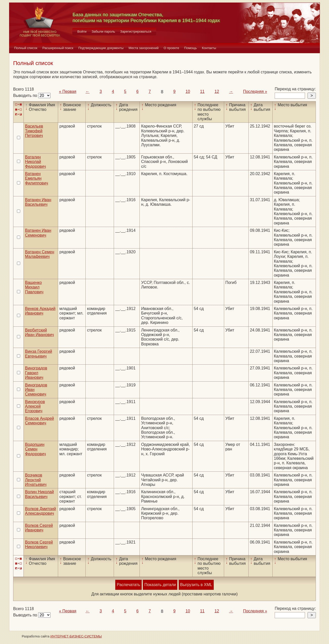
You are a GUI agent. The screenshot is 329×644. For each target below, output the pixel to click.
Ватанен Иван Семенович (38, 233)
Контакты (209, 48)
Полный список (26, 48)
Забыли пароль (103, 32)
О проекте (171, 48)
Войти (82, 32)
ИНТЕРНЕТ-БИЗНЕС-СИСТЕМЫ (76, 636)
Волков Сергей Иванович (39, 528)
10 (188, 91)
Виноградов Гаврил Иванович (36, 373)
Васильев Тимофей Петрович (34, 131)
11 (202, 91)
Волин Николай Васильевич (39, 494)
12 (217, 91)
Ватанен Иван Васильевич (38, 202)
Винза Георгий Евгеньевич (39, 354)
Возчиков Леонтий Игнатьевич (36, 480)
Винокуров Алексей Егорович (35, 406)
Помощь (191, 48)
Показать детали (160, 585)
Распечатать (128, 585)
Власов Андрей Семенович (40, 421)
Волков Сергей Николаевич (39, 544)
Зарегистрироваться (136, 32)
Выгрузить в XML (196, 585)
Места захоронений (144, 48)
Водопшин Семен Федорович (36, 449)
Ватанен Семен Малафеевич (40, 254)
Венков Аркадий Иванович (40, 311)
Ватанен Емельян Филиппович (37, 178)
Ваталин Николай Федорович (36, 162)
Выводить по (26, 96)
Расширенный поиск (58, 48)
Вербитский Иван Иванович (39, 332)
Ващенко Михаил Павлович (34, 287)
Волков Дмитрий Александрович (40, 511)
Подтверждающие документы (101, 48)
